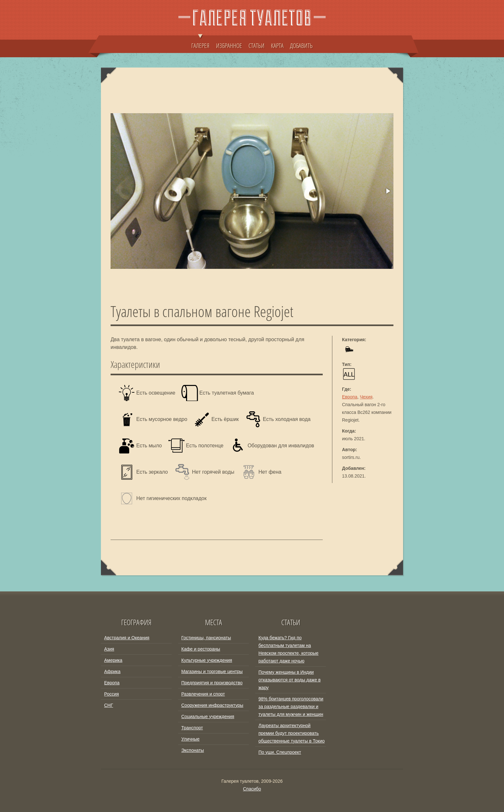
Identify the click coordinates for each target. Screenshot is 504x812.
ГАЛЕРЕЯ (200, 42)
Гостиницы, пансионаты (206, 638)
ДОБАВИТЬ (301, 45)
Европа (350, 397)
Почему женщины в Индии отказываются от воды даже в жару (290, 680)
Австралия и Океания (127, 638)
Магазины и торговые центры (212, 671)
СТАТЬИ (256, 45)
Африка (112, 671)
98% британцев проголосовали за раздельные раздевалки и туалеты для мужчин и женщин (291, 707)
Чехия (366, 397)
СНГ (109, 705)
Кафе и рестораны (201, 649)
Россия (112, 694)
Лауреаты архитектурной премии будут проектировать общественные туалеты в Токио (292, 733)
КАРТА (277, 45)
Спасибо (252, 789)
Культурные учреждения (207, 660)
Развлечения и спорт (203, 694)
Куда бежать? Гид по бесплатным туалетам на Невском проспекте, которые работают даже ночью (288, 649)
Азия (109, 649)
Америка (113, 660)
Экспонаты (193, 750)
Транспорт (192, 728)
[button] (388, 191)
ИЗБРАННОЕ (229, 45)
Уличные (190, 739)
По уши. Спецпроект (280, 752)
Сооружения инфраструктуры (212, 705)
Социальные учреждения (208, 716)
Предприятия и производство (212, 683)
